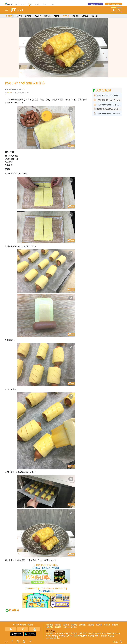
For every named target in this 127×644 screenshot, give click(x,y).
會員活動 (49, 627)
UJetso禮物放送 (52, 636)
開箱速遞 (74, 625)
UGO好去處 (116, 633)
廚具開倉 (28, 16)
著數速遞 (49, 625)
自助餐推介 (50, 633)
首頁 (7, 89)
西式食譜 (66, 16)
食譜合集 (94, 16)
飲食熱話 (58, 625)
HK (16, 4)
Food (30, 4)
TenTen (10, 93)
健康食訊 (66, 625)
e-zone (52, 4)
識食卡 (97, 636)
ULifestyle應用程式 (80, 636)
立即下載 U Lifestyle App (115, 4)
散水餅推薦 (59, 633)
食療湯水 (47, 16)
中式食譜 (57, 16)
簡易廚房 (9, 16)
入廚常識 (19, 16)
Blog (45, 4)
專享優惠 (58, 627)
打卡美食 (115, 625)
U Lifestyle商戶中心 (70, 627)
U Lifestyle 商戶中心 (97, 4)
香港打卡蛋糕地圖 (95, 633)
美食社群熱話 (83, 633)
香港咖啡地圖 (107, 633)
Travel (22, 4)
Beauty (37, 4)
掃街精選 (82, 625)
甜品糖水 (38, 16)
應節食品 (85, 16)
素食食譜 (75, 16)
